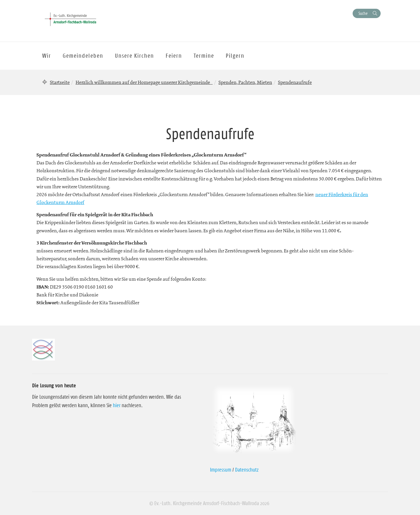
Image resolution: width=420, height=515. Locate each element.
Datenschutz (247, 470)
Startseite (60, 82)
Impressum (221, 470)
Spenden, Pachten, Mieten (245, 82)
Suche (363, 13)
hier (117, 405)
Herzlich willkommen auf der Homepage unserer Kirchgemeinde (144, 82)
